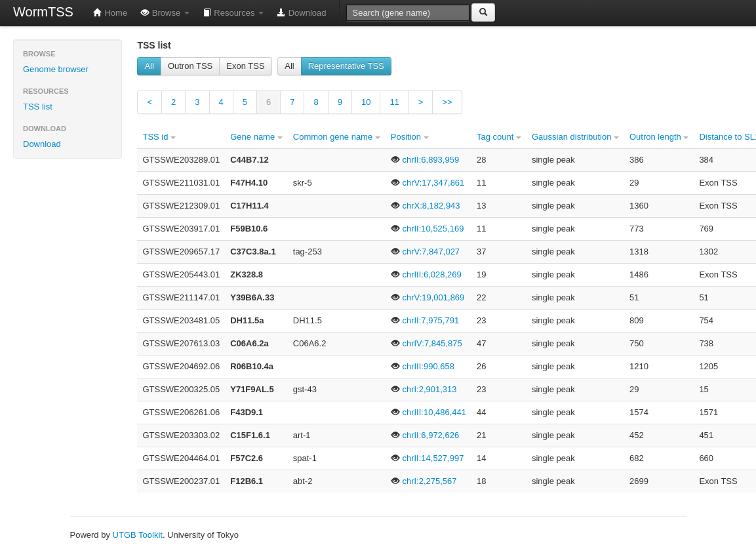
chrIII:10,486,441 (428, 412)
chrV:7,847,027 (425, 252)
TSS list (38, 107)
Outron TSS (190, 66)
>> (447, 102)
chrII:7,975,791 (425, 320)
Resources (233, 13)
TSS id (159, 137)
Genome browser (56, 69)
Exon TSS (245, 66)
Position (410, 137)
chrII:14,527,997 (428, 458)
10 (366, 102)
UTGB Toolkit (138, 535)
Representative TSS (346, 66)
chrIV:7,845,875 (427, 343)
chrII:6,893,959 (425, 160)
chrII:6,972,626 (425, 435)
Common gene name (337, 137)
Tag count (499, 137)
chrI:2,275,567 (424, 481)
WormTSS (43, 12)
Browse (165, 13)
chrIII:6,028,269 (426, 274)
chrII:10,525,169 (428, 229)
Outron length (659, 137)
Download (301, 13)
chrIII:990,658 (423, 366)
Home (110, 13)
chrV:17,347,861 (428, 183)
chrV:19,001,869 (428, 297)
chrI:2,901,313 (424, 389)
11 (394, 102)
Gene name (256, 137)
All (149, 66)
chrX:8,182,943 (426, 206)
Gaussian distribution (575, 137)
